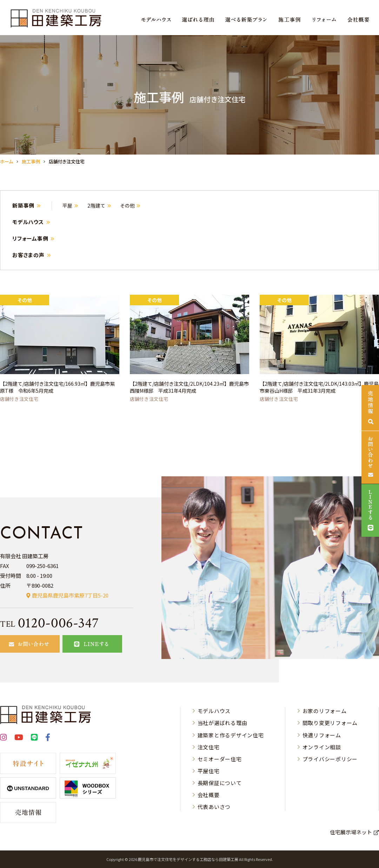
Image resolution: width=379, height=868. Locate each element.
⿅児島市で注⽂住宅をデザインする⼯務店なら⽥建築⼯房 (188, 859)
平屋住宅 (209, 771)
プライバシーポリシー (330, 759)
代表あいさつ (214, 807)
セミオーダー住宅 (220, 759)
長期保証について (220, 783)
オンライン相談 (322, 747)
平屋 (68, 205)
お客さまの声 (28, 255)
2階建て (97, 205)
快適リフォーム (322, 735)
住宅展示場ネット (351, 832)
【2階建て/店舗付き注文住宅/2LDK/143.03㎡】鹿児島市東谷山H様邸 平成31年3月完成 (319, 387)
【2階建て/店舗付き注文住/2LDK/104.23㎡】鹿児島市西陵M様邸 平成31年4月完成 (189, 387)
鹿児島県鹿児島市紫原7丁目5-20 (70, 595)
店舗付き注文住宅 (19, 399)
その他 (127, 205)
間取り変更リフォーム (330, 723)
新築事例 (23, 205)
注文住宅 (209, 747)
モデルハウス (28, 222)
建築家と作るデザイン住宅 (231, 735)
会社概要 (209, 795)
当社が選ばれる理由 (222, 723)
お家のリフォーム (325, 711)
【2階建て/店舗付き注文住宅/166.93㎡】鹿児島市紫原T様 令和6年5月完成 (57, 387)
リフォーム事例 (30, 238)
